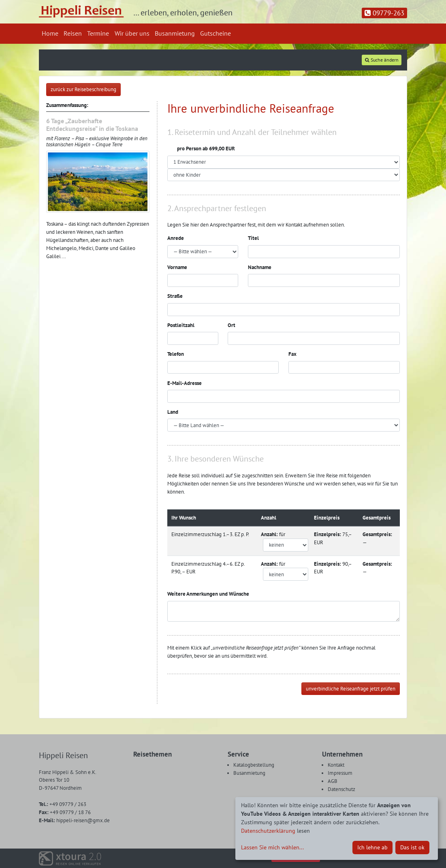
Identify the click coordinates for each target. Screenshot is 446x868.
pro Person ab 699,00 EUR (201, 149)
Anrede (176, 238)
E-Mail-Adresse (185, 383)
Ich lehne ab (372, 847)
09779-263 (384, 13)
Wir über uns (132, 33)
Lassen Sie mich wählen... (272, 847)
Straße (175, 296)
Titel (253, 238)
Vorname (177, 267)
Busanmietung (175, 33)
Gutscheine (216, 33)
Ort (232, 325)
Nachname (260, 267)
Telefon (176, 354)
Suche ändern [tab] (382, 60)
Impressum (340, 773)
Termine (98, 33)
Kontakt (336, 765)
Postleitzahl (181, 325)
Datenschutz (341, 789)
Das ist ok (412, 847)
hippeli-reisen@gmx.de (74, 820)
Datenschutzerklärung (268, 831)
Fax (292, 354)
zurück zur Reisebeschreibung (83, 89)
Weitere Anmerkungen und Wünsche (208, 594)
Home (50, 33)
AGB (333, 781)
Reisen (73, 33)
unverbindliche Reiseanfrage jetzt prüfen (351, 689)
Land (173, 412)
